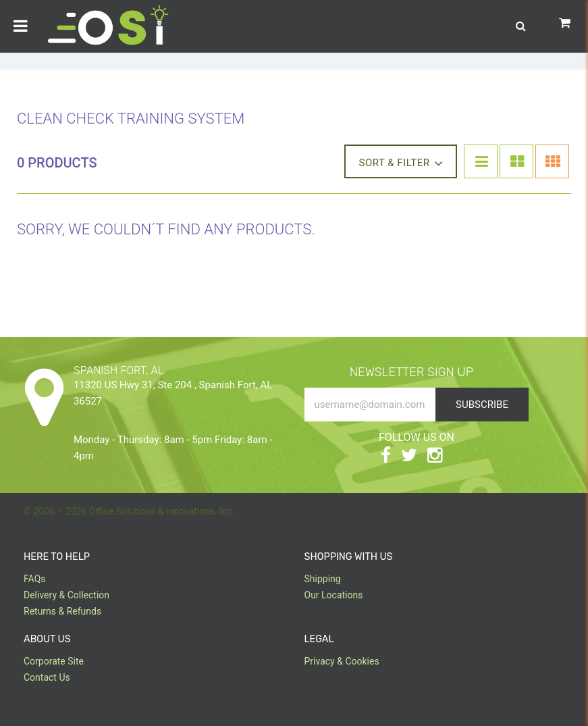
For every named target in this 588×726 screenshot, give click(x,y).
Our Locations (334, 595)
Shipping (323, 579)
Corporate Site (54, 661)
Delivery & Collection (66, 595)
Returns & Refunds (62, 611)
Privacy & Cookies (342, 661)
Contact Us (47, 677)
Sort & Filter (401, 163)
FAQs (35, 579)
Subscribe (482, 405)
